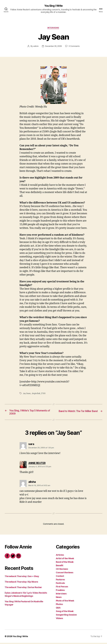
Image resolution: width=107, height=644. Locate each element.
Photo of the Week (65, 602)
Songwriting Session (66, 616)
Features (60, 581)
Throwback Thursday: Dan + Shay (22, 577)
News (59, 598)
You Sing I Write (53, 6)
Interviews (53, 28)
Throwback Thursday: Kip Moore (21, 583)
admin (35, 47)
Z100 (44, 394)
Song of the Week (65, 612)
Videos (59, 619)
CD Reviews (62, 570)
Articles (60, 556)
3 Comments (75, 47)
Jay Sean (27, 394)
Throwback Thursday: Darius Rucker (23, 588)
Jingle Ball (36, 394)
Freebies (60, 591)
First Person (62, 588)
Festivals (60, 584)
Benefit (60, 566)
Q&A (58, 609)
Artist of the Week (65, 559)
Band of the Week (65, 563)
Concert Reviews (65, 574)
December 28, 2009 (53, 47)
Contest (60, 577)
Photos (59, 605)
